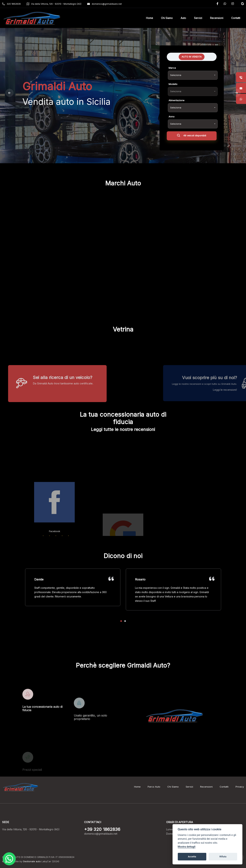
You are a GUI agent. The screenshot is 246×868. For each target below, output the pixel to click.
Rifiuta (223, 857)
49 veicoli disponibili (192, 137)
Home (137, 787)
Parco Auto (154, 787)
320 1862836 (11, 4)
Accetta (192, 857)
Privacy (240, 787)
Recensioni (206, 787)
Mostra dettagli (187, 847)
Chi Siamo (173, 787)
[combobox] (193, 76)
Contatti (224, 787)
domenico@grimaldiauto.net (105, 4)
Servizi (189, 787)
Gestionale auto (32, 861)
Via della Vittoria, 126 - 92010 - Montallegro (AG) (54, 4)
